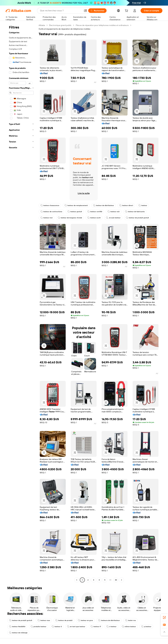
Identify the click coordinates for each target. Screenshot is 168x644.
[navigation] (21, 303)
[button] (85, 11)
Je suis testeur (113, 218)
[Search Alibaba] (61, 11)
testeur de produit (64, 620)
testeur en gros (85, 620)
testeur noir (114, 212)
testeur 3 (57, 627)
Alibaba (42, 25)
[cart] (127, 11)
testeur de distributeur (104, 205)
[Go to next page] (122, 580)
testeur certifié (95, 212)
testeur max (44, 620)
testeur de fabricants (135, 212)
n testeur (111, 627)
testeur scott (94, 218)
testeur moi (46, 218)
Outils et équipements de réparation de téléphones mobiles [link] (64, 29)
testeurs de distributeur (109, 620)
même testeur (129, 627)
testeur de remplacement (76, 205)
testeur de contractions (51, 212)
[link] (164, 617)
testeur (143, 205)
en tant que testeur (76, 627)
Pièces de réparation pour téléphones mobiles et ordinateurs (102, 25)
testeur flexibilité (17, 627)
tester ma (130, 620)
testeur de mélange (18, 633)
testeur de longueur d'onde (70, 218)
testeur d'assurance (50, 205)
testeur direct (126, 205)
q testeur (146, 627)
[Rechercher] (97, 11)
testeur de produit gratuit (137, 218)
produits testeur (39, 627)
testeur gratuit (75, 212)
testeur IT (96, 627)
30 (116, 580)
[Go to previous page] (77, 580)
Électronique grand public (60, 25)
